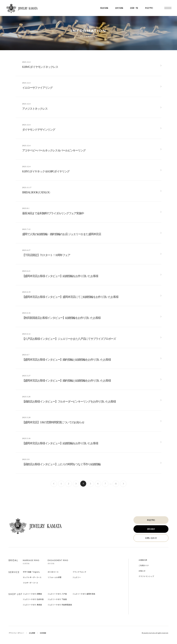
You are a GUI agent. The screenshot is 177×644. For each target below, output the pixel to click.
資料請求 (151, 529)
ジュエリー (77, 577)
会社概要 (32, 633)
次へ (123, 484)
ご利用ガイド (144, 565)
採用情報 (43, 633)
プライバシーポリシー (16, 633)
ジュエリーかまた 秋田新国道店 (60, 605)
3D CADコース (53, 572)
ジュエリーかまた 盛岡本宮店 (84, 594)
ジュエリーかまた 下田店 (57, 599)
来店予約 (151, 520)
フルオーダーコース (30, 583)
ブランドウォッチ (79, 572)
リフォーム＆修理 (54, 577)
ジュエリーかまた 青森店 (32, 605)
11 (116, 484)
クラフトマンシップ (146, 576)
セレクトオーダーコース (32, 577)
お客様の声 (143, 560)
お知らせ (142, 571)
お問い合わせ (151, 538)
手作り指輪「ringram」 (32, 572)
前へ (54, 484)
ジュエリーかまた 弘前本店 (33, 599)
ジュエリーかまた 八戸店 (57, 594)
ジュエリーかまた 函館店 (32, 594)
